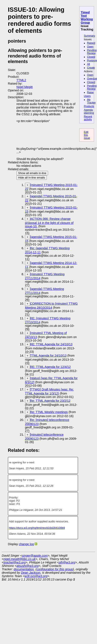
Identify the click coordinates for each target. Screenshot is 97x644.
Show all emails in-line (32, 173)
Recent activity (88, 118)
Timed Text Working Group (87, 17)
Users (87, 96)
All (88, 64)
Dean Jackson (31, 573)
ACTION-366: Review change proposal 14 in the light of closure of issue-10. (49, 223)
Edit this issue (87, 135)
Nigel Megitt (25, 87)
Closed (91, 57)
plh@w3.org (67, 562)
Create (91, 68)
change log (26, 544)
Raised (91, 43)
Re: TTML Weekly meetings (49, 412)
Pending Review (92, 52)
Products (89, 106)
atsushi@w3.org (27, 566)
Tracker (91, 101)
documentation (24, 569)
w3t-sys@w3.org (36, 576)
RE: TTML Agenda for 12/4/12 (50, 367)
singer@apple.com (35, 556)
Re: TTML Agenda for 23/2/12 (50, 401)
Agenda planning (89, 111)
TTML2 (21, 80)
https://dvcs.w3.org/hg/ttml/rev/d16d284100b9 (37, 528)
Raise (90, 92)
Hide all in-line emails (32, 178)
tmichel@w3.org (14, 562)
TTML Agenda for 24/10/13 (48, 356)
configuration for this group (55, 569)
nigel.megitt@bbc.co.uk (19, 559)
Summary (89, 36)
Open (90, 47)
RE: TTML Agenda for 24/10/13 (51, 344)
